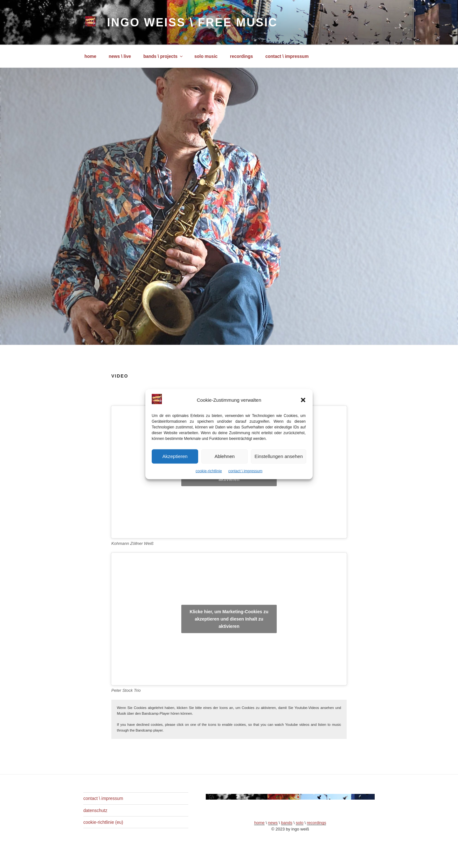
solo (300, 823)
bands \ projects (163, 56)
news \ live (120, 56)
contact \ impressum (245, 471)
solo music (206, 56)
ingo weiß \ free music (192, 22)
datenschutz (95, 810)
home (90, 56)
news (273, 823)
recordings (241, 56)
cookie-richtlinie (209, 471)
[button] (303, 400)
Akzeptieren (175, 456)
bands (287, 823)
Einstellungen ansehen (279, 456)
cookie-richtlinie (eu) (103, 822)
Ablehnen (224, 456)
